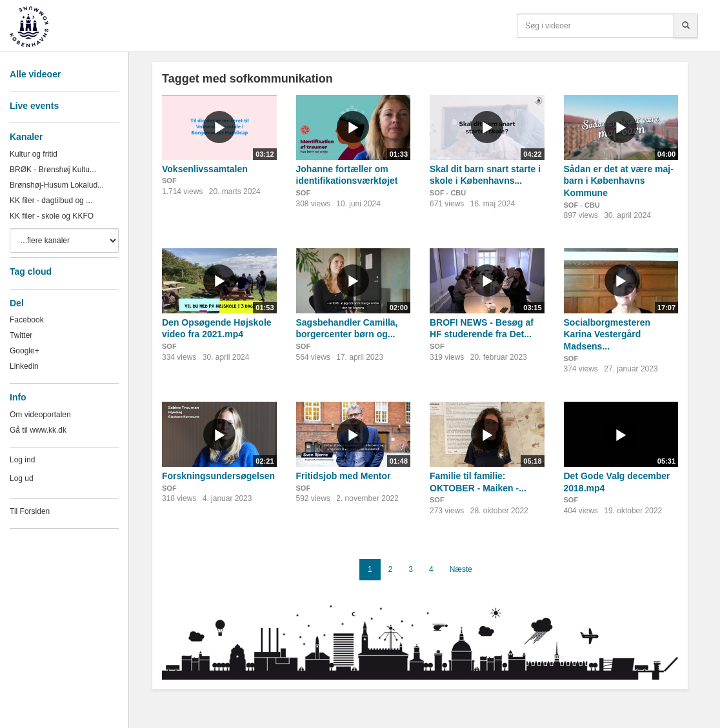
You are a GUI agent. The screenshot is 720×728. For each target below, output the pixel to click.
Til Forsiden (30, 511)
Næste (461, 569)
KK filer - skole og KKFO (52, 216)
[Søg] (686, 26)
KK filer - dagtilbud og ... (51, 201)
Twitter (21, 335)
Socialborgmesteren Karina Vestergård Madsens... (607, 334)
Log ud (22, 478)
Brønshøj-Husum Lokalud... (57, 185)
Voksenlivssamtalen (205, 169)
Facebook (27, 320)
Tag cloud (31, 271)
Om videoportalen (40, 415)
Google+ (25, 351)
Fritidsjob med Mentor (344, 476)
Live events (34, 106)
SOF (169, 181)
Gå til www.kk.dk (38, 430)
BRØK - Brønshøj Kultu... (53, 170)
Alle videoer (35, 74)
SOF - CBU (448, 193)
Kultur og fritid (34, 154)
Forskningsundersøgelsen (218, 476)
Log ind (22, 460)
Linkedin (24, 366)
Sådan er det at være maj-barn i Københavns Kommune (619, 181)
